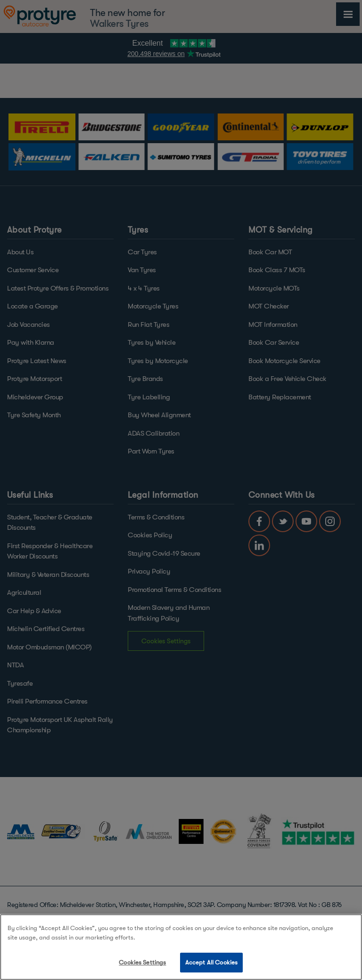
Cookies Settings (142, 962)
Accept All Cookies (211, 962)
